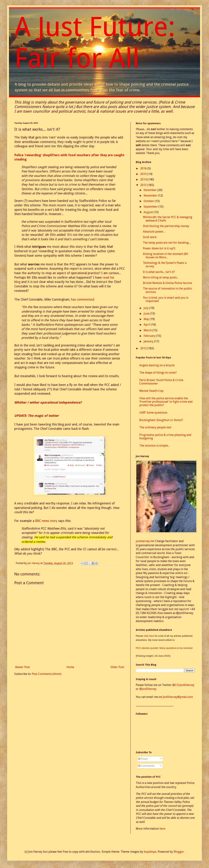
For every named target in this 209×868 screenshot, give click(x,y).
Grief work (150, 237)
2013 (144, 185)
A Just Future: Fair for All (95, 42)
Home (70, 667)
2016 (144, 168)
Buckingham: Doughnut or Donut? (161, 420)
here (162, 829)
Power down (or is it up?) (159, 248)
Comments (146, 766)
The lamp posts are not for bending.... (167, 243)
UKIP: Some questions (153, 413)
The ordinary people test (155, 427)
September (151, 207)
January (149, 341)
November (151, 196)
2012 (144, 348)
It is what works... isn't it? (159, 272)
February (150, 336)
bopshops (150, 852)
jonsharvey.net (145, 541)
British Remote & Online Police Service (167, 283)
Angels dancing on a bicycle (157, 365)
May (147, 319)
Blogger (179, 852)
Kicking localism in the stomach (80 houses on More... (165, 256)
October (149, 201)
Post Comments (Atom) (47, 674)
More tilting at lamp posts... (161, 277)
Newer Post (23, 667)
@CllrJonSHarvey (183, 685)
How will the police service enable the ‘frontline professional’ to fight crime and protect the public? (166, 402)
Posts (143, 759)
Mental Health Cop (151, 391)
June (147, 314)
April (147, 325)
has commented (83, 300)
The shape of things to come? (158, 373)
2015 (144, 174)
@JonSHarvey (148, 689)
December (150, 190)
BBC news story (46, 521)
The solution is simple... (154, 446)
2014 (144, 179)
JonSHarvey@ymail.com (178, 697)
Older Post (117, 667)
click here (149, 636)
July (146, 308)
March (148, 330)
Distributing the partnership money (166, 226)
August (149, 212)
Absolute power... (154, 232)
